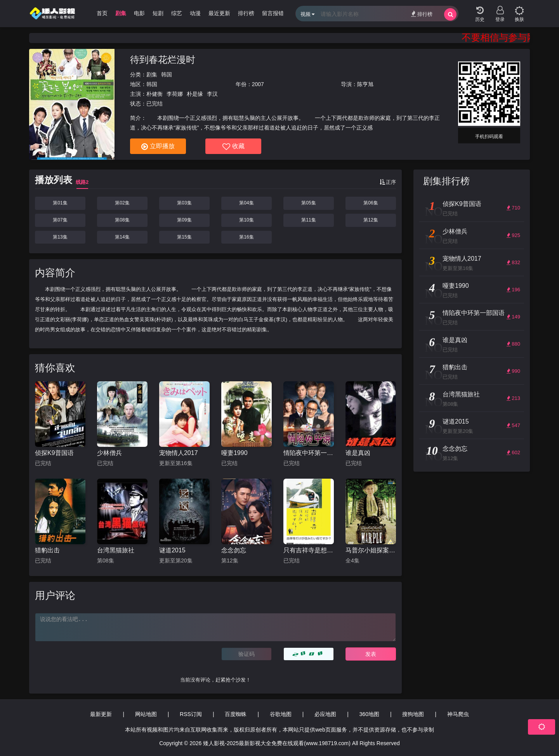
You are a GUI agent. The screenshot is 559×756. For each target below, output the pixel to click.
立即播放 (158, 147)
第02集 (122, 203)
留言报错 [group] (273, 13)
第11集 (308, 220)
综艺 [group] (177, 13)
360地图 (369, 714)
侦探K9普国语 (54, 453)
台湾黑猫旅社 (116, 550)
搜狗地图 (413, 714)
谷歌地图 (281, 714)
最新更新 (101, 714)
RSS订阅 (191, 714)
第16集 (246, 237)
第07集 (60, 220)
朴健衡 (155, 94)
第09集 (184, 220)
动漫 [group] (195, 13)
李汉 (212, 94)
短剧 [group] (158, 13)
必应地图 (325, 714)
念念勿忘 (234, 550)
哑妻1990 (234, 453)
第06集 (371, 203)
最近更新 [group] (219, 13)
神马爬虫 (458, 714)
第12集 (371, 220)
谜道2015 (172, 550)
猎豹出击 (47, 550)
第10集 (246, 220)
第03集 (184, 203)
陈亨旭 (365, 84)
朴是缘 (195, 94)
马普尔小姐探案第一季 (371, 550)
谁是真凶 (358, 453)
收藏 (233, 147)
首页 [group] (102, 13)
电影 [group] (139, 13)
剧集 (152, 74)
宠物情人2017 (179, 453)
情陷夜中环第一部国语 (309, 453)
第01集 (60, 203)
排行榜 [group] (246, 13)
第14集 (122, 237)
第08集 (122, 220)
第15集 (184, 237)
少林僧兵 (109, 453)
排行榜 (422, 14)
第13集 (60, 237)
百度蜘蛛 (236, 714)
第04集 (246, 203)
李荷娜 (175, 94)
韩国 (167, 74)
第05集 (308, 203)
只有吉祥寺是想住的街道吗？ (309, 550)
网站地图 (146, 714)
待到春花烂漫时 (163, 60)
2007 (258, 84)
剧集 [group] (121, 13)
